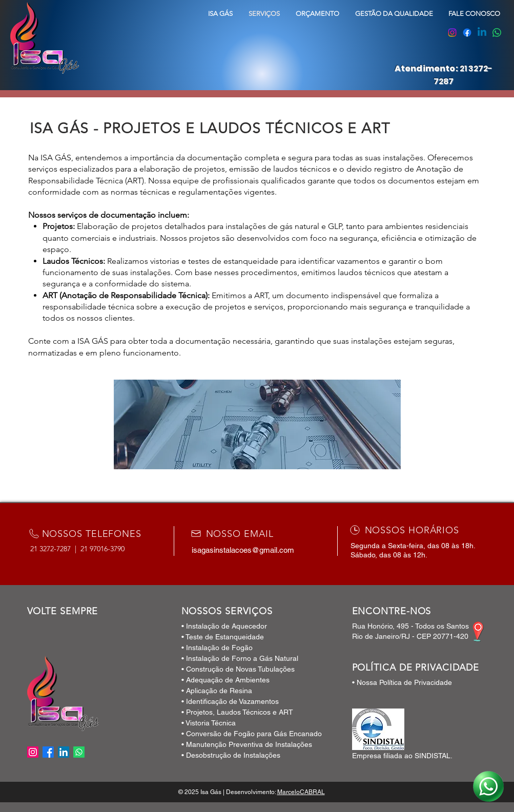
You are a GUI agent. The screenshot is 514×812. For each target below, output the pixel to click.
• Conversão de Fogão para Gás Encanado (252, 734)
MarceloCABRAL (301, 792)
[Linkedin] (482, 33)
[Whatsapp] (497, 33)
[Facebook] (467, 33)
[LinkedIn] (64, 752)
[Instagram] (452, 33)
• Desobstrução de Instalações (231, 755)
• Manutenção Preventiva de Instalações (247, 744)
